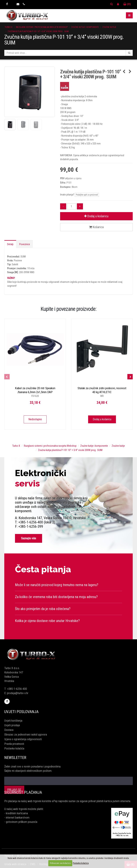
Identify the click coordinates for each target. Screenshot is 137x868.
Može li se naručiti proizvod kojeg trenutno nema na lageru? (57, 585)
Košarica (96, 227)
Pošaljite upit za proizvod (87, 195)
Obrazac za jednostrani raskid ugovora (26, 735)
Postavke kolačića (14, 748)
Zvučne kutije (109, 27)
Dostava (9, 730)
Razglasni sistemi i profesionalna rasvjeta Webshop (42, 27)
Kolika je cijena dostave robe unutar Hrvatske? (47, 621)
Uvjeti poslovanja (21, 712)
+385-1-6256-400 (17, 689)
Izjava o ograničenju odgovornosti (23, 739)
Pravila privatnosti (14, 744)
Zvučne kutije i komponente (85, 27)
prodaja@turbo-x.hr (18, 693)
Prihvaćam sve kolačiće (60, 863)
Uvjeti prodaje (12, 725)
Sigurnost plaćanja (23, 792)
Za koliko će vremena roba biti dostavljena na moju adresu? (56, 597)
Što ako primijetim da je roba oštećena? (43, 609)
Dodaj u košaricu (96, 216)
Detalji (10, 244)
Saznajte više (29, 538)
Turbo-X (9, 27)
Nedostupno (35, 419)
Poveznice (25, 244)
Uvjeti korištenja (13, 721)
